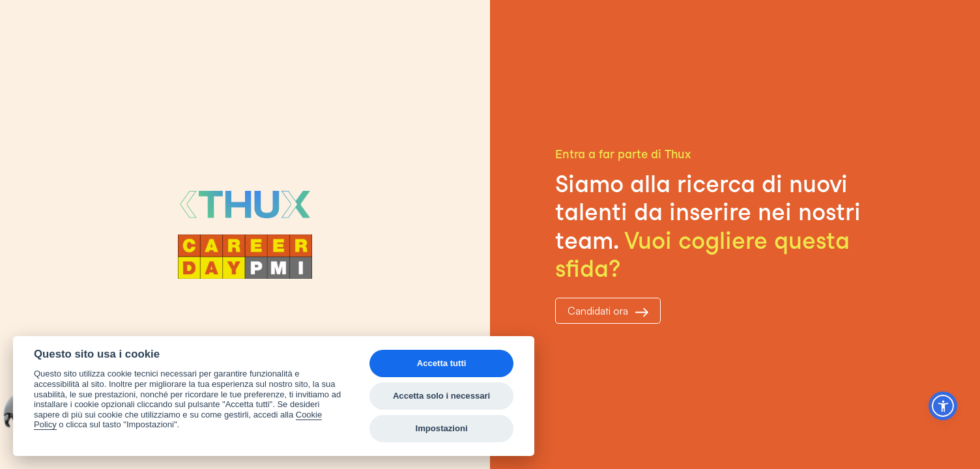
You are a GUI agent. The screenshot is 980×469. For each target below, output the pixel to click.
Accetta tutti (442, 363)
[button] (943, 406)
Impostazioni (442, 428)
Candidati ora (608, 311)
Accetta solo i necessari (441, 396)
